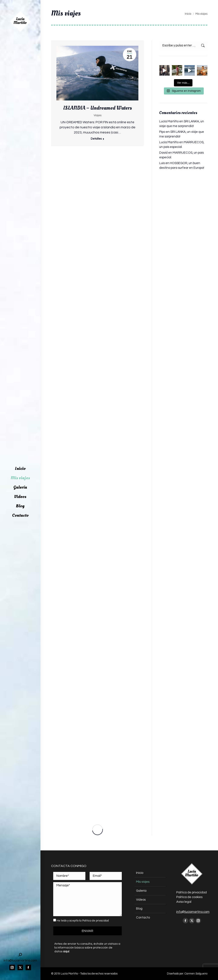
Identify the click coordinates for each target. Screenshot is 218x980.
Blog (139, 909)
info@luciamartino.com (193, 912)
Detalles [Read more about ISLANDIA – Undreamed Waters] (96, 139)
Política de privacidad (95, 921)
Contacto (143, 918)
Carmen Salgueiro (196, 974)
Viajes (97, 115)
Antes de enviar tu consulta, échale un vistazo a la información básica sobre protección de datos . (87, 948)
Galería (141, 891)
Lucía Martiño (169, 121)
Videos (141, 900)
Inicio (140, 873)
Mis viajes (143, 882)
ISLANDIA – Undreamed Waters (97, 108)
